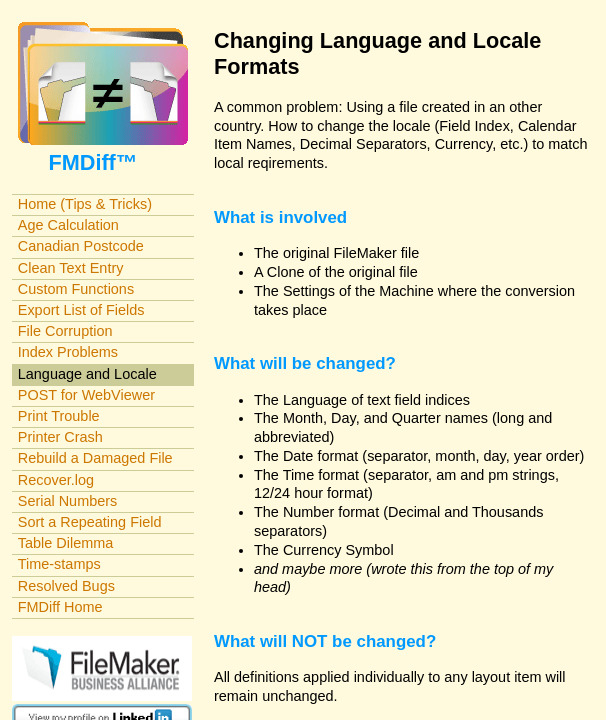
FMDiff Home (60, 607)
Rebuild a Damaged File (95, 458)
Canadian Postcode (81, 246)
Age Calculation (68, 225)
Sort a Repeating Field (90, 522)
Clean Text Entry (71, 268)
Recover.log (56, 480)
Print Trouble (59, 416)
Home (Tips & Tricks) (85, 204)
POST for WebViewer (86, 395)
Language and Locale (87, 374)
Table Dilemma (65, 543)
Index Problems (68, 352)
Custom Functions (76, 289)
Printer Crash (60, 437)
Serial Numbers (68, 501)
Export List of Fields (81, 310)
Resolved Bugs (66, 586)
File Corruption (65, 331)
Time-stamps (59, 564)
